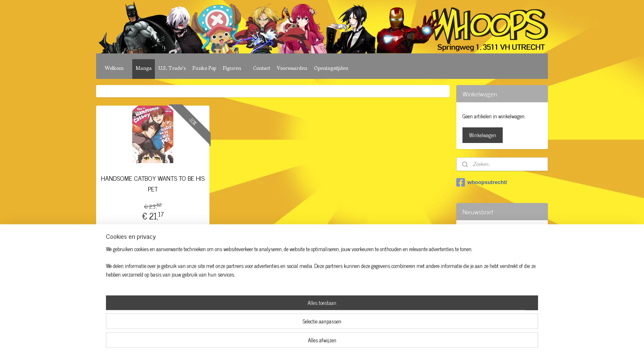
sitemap (299, 288)
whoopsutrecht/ (482, 182)
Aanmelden (481, 253)
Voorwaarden (292, 69)
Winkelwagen (483, 135)
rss (311, 288)
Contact (262, 69)
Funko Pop (204, 69)
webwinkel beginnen (334, 288)
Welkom (114, 69)
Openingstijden (331, 69)
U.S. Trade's (172, 69)
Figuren (232, 69)
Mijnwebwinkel (390, 288)
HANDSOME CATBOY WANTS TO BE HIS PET (153, 183)
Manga (144, 69)
